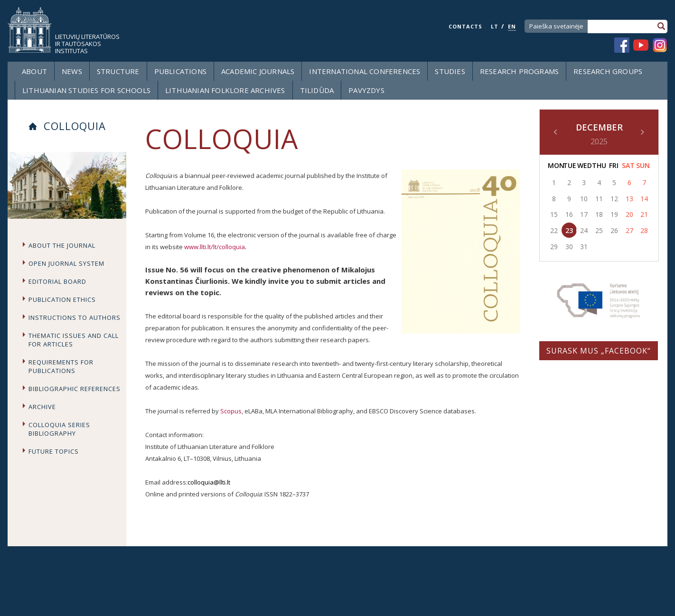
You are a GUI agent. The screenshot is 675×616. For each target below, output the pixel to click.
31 (584, 247)
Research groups (608, 71)
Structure (118, 71)
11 (599, 199)
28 (644, 230)
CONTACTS (465, 26)
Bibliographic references (75, 389)
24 (584, 230)
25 (599, 230)
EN (512, 26)
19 (614, 214)
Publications (180, 71)
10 (584, 199)
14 (644, 199)
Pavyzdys (366, 90)
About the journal (62, 245)
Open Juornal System (66, 263)
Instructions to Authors (75, 317)
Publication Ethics (62, 299)
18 (599, 214)
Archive (42, 407)
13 (629, 199)
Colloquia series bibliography (59, 429)
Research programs (519, 71)
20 (629, 214)
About (34, 71)
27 (629, 230)
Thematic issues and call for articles (74, 340)
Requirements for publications (61, 366)
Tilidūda (317, 90)
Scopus (231, 411)
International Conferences (365, 71)
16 (569, 214)
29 (554, 247)
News (72, 71)
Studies (450, 71)
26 (614, 230)
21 (644, 214)
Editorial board (57, 281)
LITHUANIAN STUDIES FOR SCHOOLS (86, 90)
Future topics (54, 451)
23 (569, 230)
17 (584, 214)
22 (554, 230)
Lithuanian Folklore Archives (225, 90)
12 (614, 199)
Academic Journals (258, 71)
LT (495, 26)
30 (569, 247)
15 (554, 214)
